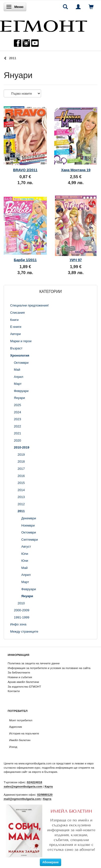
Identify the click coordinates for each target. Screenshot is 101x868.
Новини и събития (20, 677)
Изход (13, 747)
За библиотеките (19, 672)
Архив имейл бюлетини (23, 682)
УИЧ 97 (76, 260)
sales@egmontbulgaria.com (23, 786)
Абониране (50, 862)
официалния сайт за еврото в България (30, 772)
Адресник (16, 727)
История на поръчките (24, 733)
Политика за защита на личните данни (34, 663)
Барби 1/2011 (25, 260)
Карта (49, 786)
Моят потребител (21, 720)
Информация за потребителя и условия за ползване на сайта (49, 668)
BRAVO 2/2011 (25, 170)
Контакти (14, 691)
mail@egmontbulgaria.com (22, 799)
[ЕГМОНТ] (44, 25)
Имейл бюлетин (20, 740)
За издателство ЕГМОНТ (24, 686)
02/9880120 (45, 795)
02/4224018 (34, 782)
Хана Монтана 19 (76, 170)
